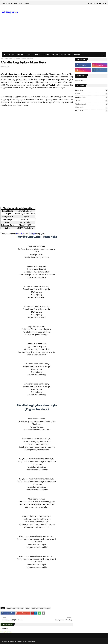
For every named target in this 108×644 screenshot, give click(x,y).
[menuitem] (5, 55)
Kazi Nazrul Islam (92, 97)
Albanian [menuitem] (37, 55)
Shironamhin (92, 107)
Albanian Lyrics (11, 608)
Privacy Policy (6, 3)
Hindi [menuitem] (28, 55)
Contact (21, 3)
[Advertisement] (54, 36)
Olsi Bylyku (35, 608)
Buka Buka (21, 234)
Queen (92, 101)
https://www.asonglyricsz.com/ (28, 641)
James (92, 94)
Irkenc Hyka (20, 608)
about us (27, 3)
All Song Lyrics (10, 12)
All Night (32, 234)
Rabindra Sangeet (92, 104)
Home (2, 59)
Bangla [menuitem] (11, 55)
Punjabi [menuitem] (77, 55)
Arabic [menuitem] (46, 55)
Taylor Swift (92, 111)
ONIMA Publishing (9, 59)
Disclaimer (14, 3)
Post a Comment (6, 632)
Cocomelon (92, 90)
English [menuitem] (20, 55)
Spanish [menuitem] (55, 55)
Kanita (28, 608)
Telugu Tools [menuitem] (66, 55)
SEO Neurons (11, 641)
